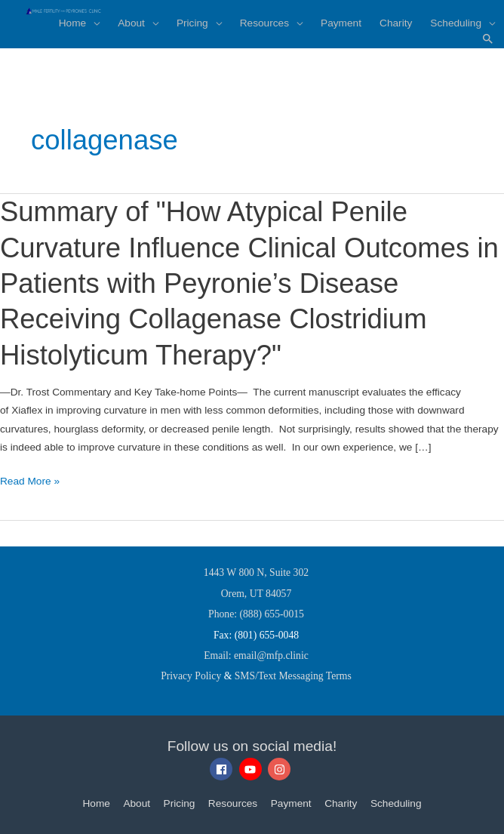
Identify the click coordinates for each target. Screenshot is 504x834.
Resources (233, 803)
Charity (341, 803)
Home (96, 803)
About (137, 803)
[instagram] (281, 769)
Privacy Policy (191, 676)
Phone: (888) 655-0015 (256, 614)
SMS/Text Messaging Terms (293, 676)
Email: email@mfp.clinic (256, 656)
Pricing (180, 803)
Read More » (30, 482)
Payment (291, 803)
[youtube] (252, 769)
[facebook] (223, 769)
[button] (488, 39)
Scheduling (396, 803)
